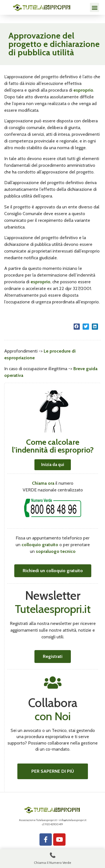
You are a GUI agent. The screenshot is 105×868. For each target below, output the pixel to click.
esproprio (83, 90)
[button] (95, 7)
